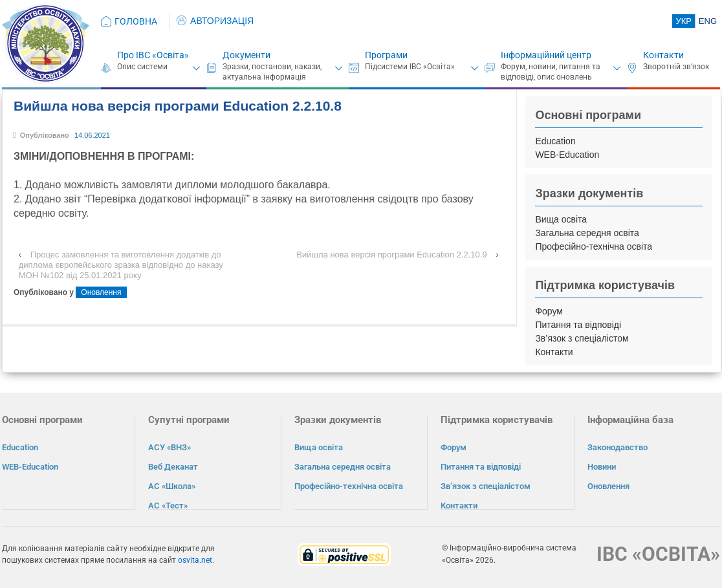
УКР (684, 21)
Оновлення (101, 292)
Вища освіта (561, 219)
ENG (708, 21)
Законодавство (618, 447)
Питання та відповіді (578, 325)
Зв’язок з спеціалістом (582, 338)
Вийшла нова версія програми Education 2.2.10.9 (391, 255)
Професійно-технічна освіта (594, 246)
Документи (246, 55)
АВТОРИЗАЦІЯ (215, 21)
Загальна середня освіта (587, 233)
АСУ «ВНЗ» (170, 447)
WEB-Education (567, 155)
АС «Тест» (168, 506)
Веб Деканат (173, 467)
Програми (386, 55)
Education (555, 141)
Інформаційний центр (546, 55)
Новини (602, 467)
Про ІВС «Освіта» (153, 55)
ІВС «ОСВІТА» (658, 553)
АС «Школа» (172, 486)
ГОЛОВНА (136, 21)
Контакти (663, 55)
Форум (549, 311)
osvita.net (195, 560)
